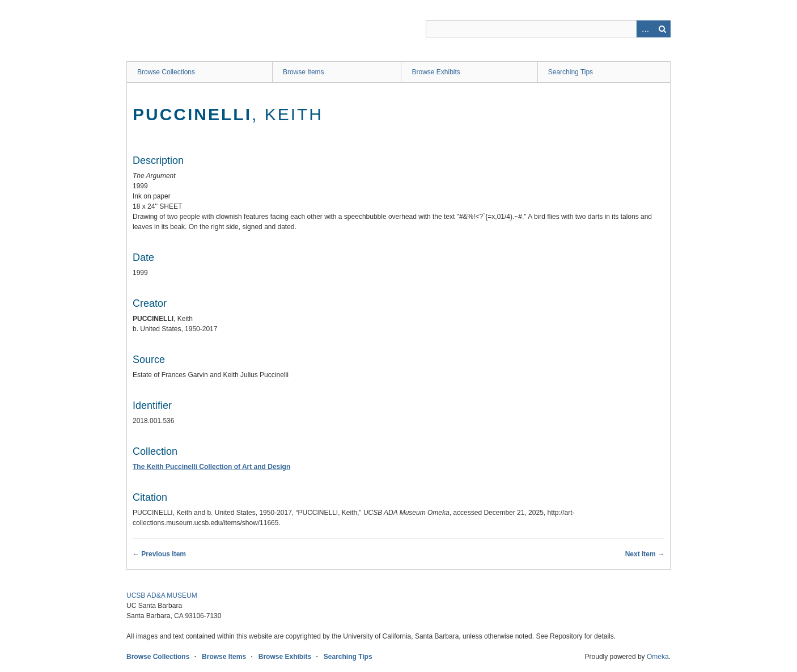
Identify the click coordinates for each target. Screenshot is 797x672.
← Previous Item (159, 554)
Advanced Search (645, 29)
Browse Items (304, 72)
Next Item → (645, 554)
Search (662, 29)
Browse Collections (166, 72)
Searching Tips (571, 72)
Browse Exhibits (436, 72)
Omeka (658, 657)
